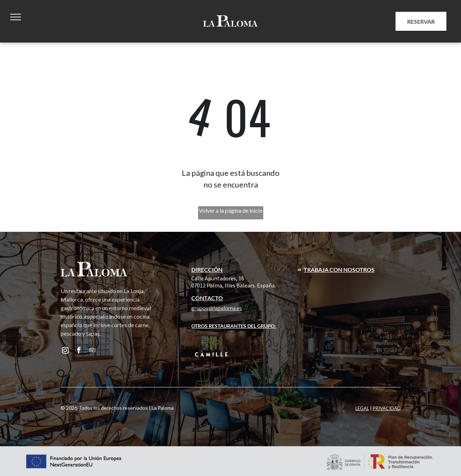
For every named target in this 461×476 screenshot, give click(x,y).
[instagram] (66, 351)
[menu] (16, 17)
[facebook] (79, 351)
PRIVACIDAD (387, 408)
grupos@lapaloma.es (217, 308)
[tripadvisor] (92, 351)
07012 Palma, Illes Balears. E (226, 285)
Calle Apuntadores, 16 (218, 278)
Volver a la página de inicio (231, 210)
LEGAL (362, 408)
